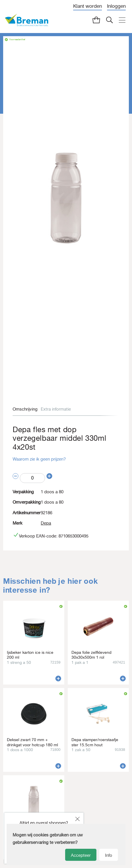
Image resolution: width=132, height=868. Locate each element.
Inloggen (116, 6)
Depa (46, 523)
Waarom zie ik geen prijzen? (39, 459)
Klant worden (88, 6)
